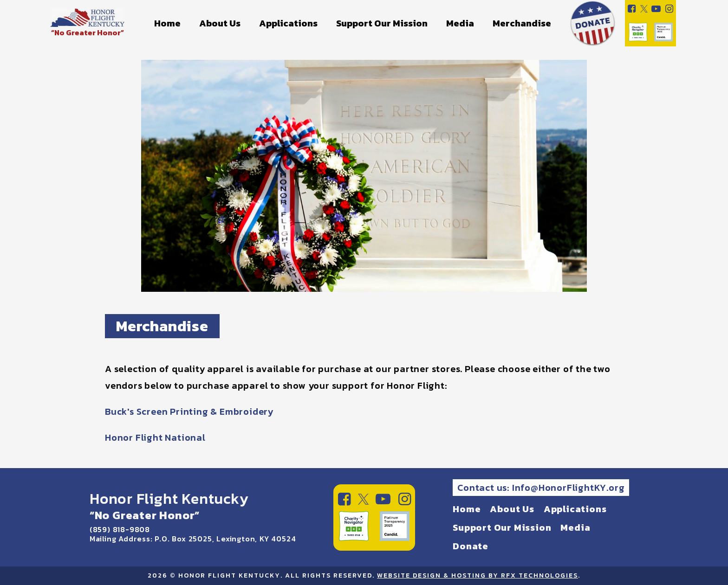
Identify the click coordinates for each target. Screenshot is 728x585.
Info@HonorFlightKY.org (569, 488)
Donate (471, 546)
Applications (288, 23)
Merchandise (522, 23)
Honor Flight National (155, 437)
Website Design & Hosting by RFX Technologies (478, 575)
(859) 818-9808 (120, 529)
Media (460, 23)
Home (167, 23)
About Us (220, 23)
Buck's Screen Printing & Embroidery (189, 411)
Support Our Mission (382, 23)
